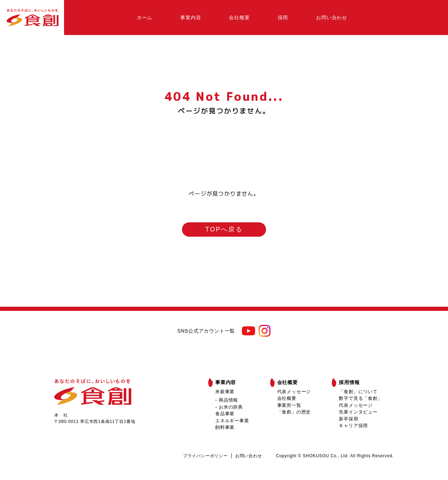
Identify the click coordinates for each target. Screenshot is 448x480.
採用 (283, 18)
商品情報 (228, 400)
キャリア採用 (353, 426)
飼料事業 (225, 427)
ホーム (145, 18)
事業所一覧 (289, 405)
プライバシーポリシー (205, 456)
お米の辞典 (231, 407)
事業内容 (191, 18)
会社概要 (239, 18)
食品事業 (225, 414)
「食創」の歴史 (294, 412)
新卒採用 (348, 419)
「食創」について (358, 392)
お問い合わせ (332, 18)
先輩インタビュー (358, 412)
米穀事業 (225, 392)
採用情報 (349, 382)
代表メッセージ (294, 392)
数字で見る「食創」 (360, 398)
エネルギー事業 (232, 421)
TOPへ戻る (224, 229)
